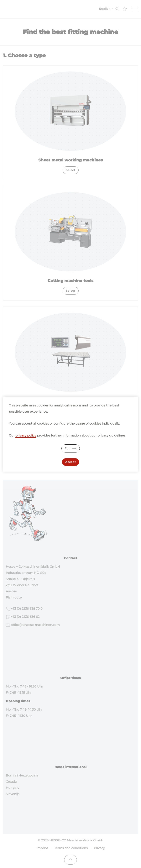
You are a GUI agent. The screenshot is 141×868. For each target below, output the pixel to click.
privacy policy (26, 435)
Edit (71, 448)
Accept (71, 462)
